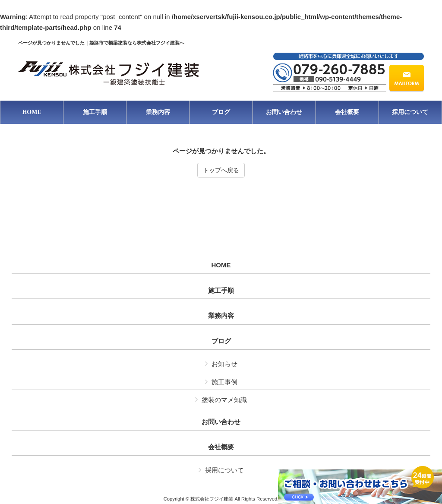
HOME (221, 265)
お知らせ (224, 364)
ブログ (221, 341)
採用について (224, 470)
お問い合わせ (221, 422)
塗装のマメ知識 (224, 400)
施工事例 (224, 382)
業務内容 (221, 316)
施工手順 (221, 291)
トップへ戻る (221, 170)
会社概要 (221, 447)
